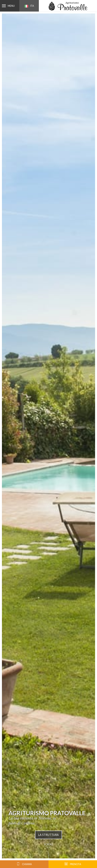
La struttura (48, 835)
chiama (24, 864)
